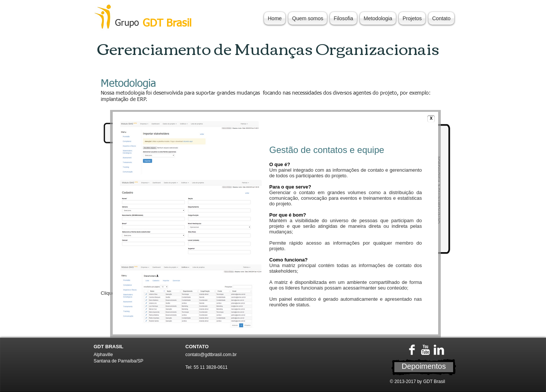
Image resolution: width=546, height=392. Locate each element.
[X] (431, 119)
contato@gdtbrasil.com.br (211, 355)
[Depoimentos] (424, 367)
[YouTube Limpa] (425, 350)
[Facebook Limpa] (412, 350)
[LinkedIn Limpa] (439, 350)
